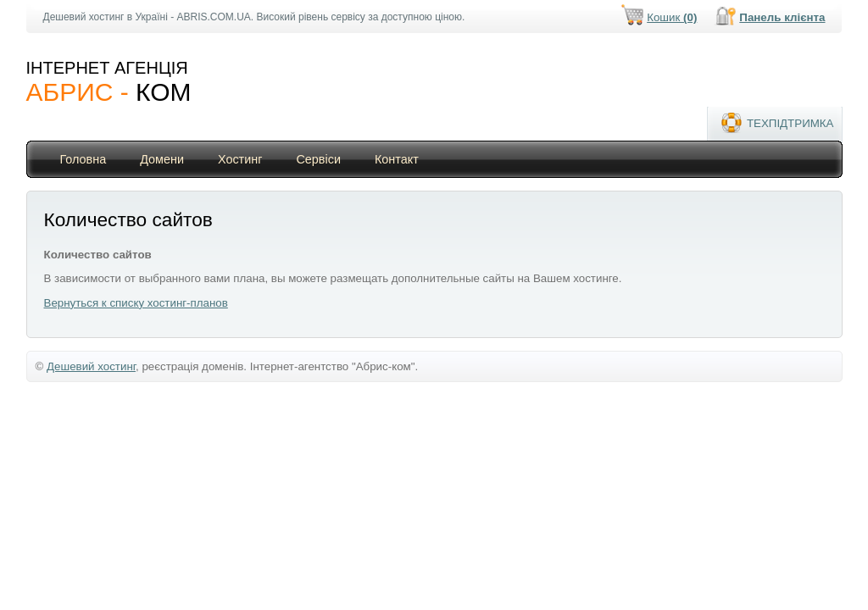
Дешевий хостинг (91, 366)
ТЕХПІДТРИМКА (790, 123)
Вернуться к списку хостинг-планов (136, 303)
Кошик (672, 17)
